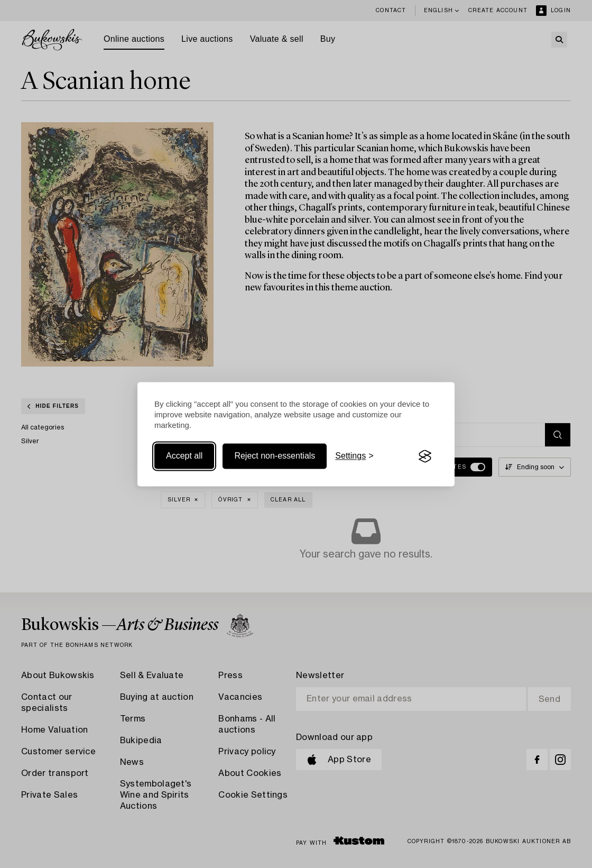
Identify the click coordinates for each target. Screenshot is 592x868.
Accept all (184, 456)
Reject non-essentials (275, 456)
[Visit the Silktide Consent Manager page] (425, 456)
